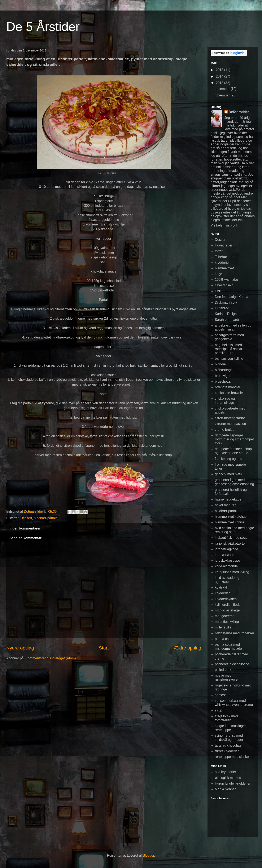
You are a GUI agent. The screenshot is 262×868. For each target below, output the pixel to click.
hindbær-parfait (45, 518)
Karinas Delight (226, 314)
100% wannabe (226, 280)
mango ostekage (227, 610)
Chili (218, 291)
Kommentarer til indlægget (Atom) (51, 658)
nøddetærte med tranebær (235, 633)
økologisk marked (228, 778)
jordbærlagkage (226, 549)
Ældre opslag (187, 648)
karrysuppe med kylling (232, 572)
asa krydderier (225, 772)
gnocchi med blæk (228, 474)
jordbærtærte (224, 555)
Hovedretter (224, 245)
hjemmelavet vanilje (230, 522)
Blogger (148, 855)
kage (219, 274)
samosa (221, 695)
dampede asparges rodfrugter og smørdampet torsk (234, 439)
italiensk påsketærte (230, 543)
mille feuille (223, 627)
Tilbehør (221, 257)
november (223, 95)
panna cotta (224, 639)
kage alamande (226, 566)
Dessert (26, 518)
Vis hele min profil (224, 225)
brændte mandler (228, 387)
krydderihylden (226, 599)
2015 (220, 70)
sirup (219, 710)
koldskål (221, 587)
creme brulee (225, 430)
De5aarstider (239, 112)
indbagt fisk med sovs (231, 538)
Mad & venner (225, 789)
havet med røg (226, 505)
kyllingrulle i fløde (228, 605)
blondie (220, 364)
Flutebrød (222, 308)
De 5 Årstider (43, 27)
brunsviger (223, 376)
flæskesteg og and (229, 459)
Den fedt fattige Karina (232, 297)
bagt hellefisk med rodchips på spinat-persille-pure (229, 349)
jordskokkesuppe (227, 560)
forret (219, 251)
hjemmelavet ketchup (231, 517)
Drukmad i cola (226, 302)
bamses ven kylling (229, 359)
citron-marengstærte (230, 418)
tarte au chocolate (228, 745)
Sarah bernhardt (227, 320)
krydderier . (223, 593)
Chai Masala (224, 285)
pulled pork (223, 670)
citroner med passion (230, 424)
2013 (220, 83)
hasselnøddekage (228, 499)
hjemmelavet (224, 268)
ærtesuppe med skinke (232, 757)
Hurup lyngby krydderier (233, 783)
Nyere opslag (20, 648)
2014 (220, 76)
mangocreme (225, 616)
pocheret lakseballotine (232, 664)
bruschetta (223, 381)
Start (104, 648)
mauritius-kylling (227, 622)
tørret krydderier (227, 751)
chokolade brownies (230, 393)
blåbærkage (224, 370)
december (223, 89)
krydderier (222, 263)
